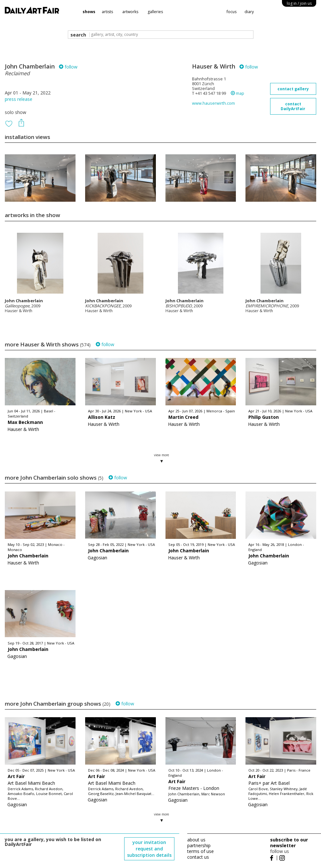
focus (232, 12)
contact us (198, 857)
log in (299, 3)
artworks (130, 12)
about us (196, 840)
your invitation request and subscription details (149, 849)
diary (249, 12)
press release (19, 99)
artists (107, 12)
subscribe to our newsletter (289, 843)
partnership (199, 845)
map (237, 93)
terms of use (201, 851)
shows (89, 12)
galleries (155, 12)
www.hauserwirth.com (213, 103)
